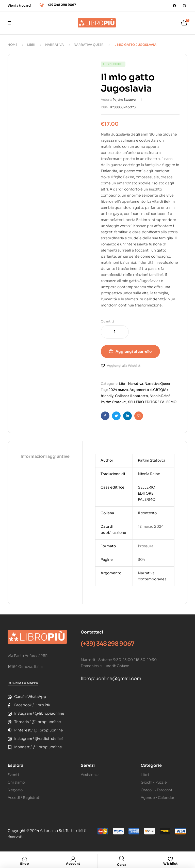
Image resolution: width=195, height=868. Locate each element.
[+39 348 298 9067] (42, 5)
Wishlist (170, 864)
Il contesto (147, 513)
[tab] (45, 457)
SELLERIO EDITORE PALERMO (152, 402)
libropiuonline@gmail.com (111, 679)
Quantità (108, 321)
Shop (24, 864)
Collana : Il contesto (132, 396)
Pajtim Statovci (125, 100)
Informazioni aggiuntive (45, 456)
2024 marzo (118, 390)
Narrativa (54, 45)
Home (12, 45)
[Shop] (24, 859)
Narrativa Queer (89, 45)
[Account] (73, 859)
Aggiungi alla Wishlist (124, 366)
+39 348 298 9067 (62, 5)
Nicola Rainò (160, 396)
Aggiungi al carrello (134, 351)
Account (73, 864)
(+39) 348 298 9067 (108, 644)
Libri (31, 45)
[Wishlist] (170, 859)
